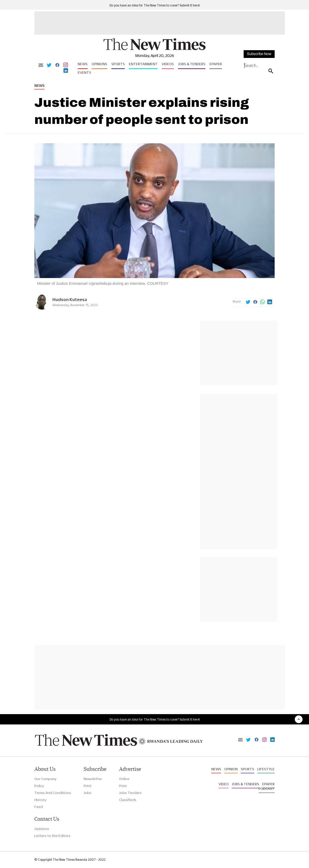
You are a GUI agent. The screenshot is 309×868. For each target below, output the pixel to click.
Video (224, 784)
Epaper (216, 64)
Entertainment (143, 64)
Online (124, 779)
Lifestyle (266, 769)
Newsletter (93, 779)
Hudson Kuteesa (70, 299)
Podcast (267, 789)
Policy (39, 786)
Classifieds (128, 800)
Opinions (99, 64)
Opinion (231, 769)
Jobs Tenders (130, 793)
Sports (118, 64)
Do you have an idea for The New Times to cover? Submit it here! (155, 5)
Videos (168, 64)
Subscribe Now (259, 54)
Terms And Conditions (53, 793)
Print (88, 786)
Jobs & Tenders (192, 64)
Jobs (88, 793)
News (83, 64)
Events (84, 72)
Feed (39, 807)
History (40, 800)
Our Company (45, 779)
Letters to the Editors (52, 836)
